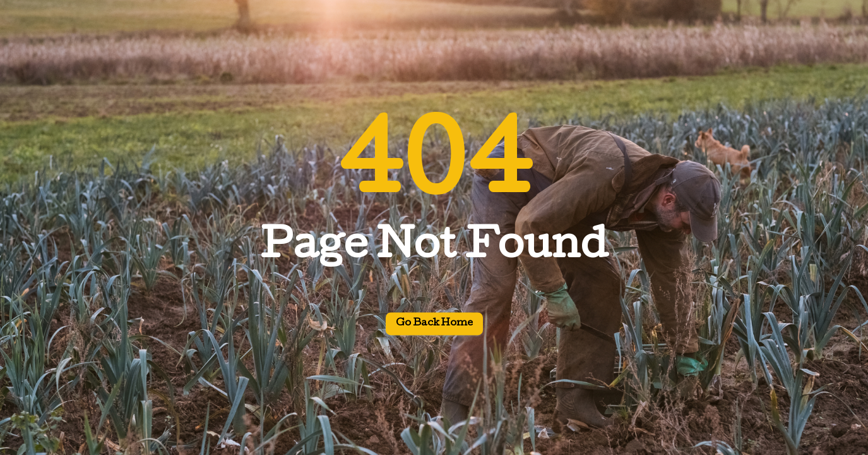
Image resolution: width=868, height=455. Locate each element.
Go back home (434, 324)
